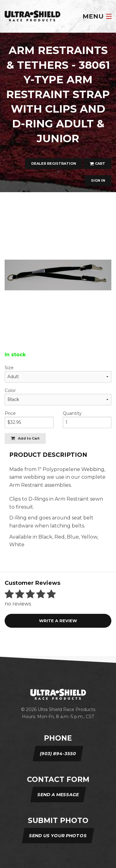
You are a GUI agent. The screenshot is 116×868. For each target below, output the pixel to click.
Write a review (58, 621)
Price (10, 413)
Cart (97, 163)
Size (9, 368)
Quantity (72, 413)
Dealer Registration (54, 163)
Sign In (98, 180)
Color (10, 391)
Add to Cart (25, 438)
